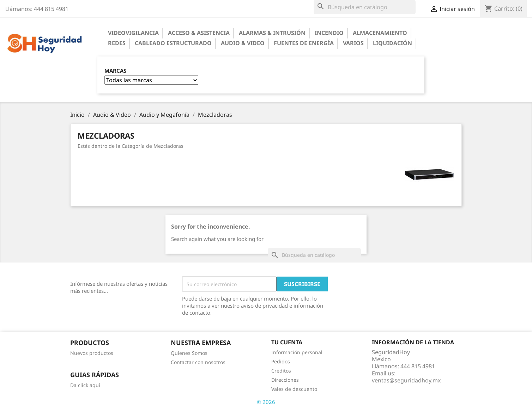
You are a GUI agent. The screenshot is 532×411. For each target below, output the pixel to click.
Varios (353, 43)
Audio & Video (243, 43)
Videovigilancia (133, 33)
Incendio (329, 33)
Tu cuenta (287, 342)
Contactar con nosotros (198, 362)
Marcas (115, 71)
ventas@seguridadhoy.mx (406, 380)
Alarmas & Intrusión (272, 33)
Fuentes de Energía (304, 43)
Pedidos (281, 361)
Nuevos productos (92, 353)
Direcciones (285, 380)
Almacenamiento (380, 33)
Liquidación (392, 43)
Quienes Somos (189, 353)
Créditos (281, 371)
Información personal (297, 352)
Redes (117, 43)
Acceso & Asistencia (199, 33)
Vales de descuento (294, 389)
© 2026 (266, 402)
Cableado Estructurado (173, 43)
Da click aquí (85, 385)
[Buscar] (365, 7)
